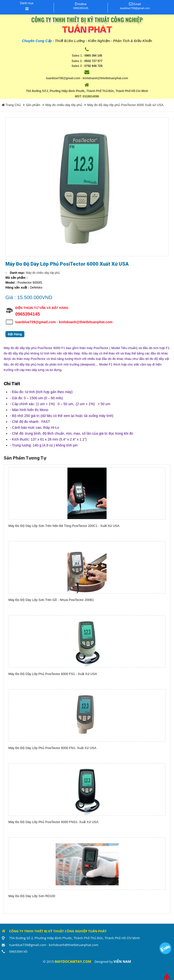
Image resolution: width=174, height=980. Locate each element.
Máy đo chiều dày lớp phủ (64, 105)
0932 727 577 (93, 61)
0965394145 (81, 8)
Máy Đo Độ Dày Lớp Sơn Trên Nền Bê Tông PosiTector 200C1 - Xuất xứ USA (64, 526)
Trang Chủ (11, 105)
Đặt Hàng (15, 334)
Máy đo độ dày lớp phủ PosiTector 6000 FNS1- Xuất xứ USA (53, 822)
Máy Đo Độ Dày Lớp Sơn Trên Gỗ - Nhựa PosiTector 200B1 (51, 600)
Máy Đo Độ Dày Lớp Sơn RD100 (32, 896)
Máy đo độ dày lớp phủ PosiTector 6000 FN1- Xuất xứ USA (52, 748)
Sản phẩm (33, 105)
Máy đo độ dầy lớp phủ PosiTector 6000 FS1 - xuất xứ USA (53, 674)
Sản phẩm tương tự (25, 458)
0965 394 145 (93, 56)
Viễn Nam (122, 961)
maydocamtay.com (73, 961)
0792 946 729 (93, 66)
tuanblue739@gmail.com (135, 8)
